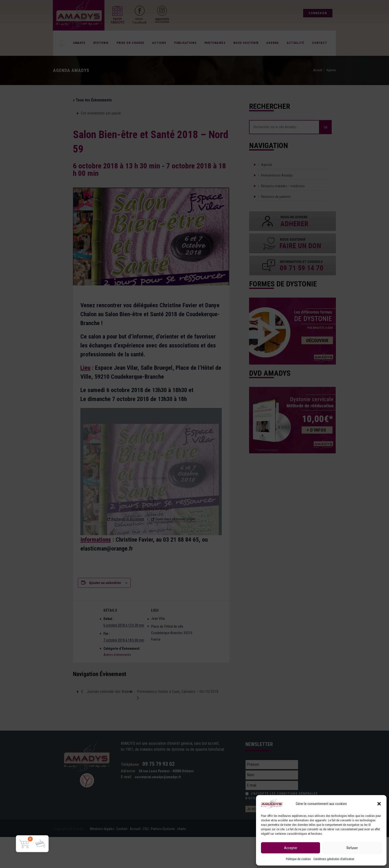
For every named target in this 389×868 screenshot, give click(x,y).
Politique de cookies (298, 859)
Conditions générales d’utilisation (334, 859)
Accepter (291, 848)
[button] (379, 804)
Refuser (352, 848)
